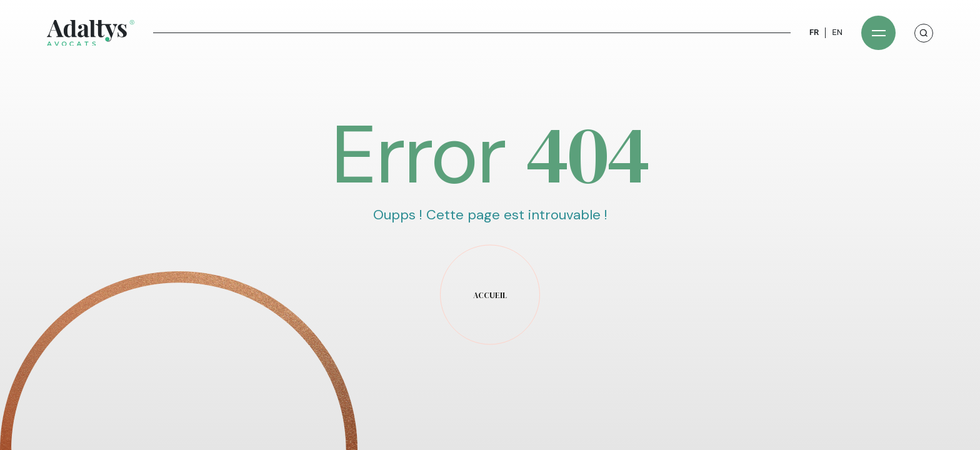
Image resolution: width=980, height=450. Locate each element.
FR (814, 32)
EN (837, 32)
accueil (490, 295)
